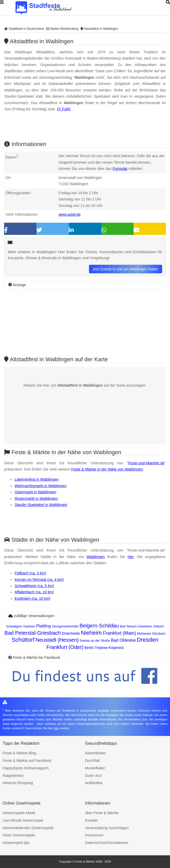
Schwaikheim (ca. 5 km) (34, 586)
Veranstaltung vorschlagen (107, 828)
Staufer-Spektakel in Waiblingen (41, 505)
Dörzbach (159, 634)
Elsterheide (71, 633)
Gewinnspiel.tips (16, 843)
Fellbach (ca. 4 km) (30, 573)
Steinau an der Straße (95, 641)
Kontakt (91, 820)
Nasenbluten (95, 753)
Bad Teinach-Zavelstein (136, 626)
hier (131, 557)
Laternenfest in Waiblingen (36, 479)
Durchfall (92, 761)
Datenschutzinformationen (107, 843)
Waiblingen (96, 557)
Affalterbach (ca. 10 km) (34, 592)
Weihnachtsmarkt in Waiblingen (40, 486)
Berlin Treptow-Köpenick (104, 648)
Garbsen (29, 626)
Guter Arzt (93, 776)
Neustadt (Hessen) (57, 640)
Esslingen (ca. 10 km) (32, 598)
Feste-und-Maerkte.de (146, 463)
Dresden (148, 640)
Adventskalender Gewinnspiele (28, 828)
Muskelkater (95, 768)
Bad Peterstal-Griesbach (33, 633)
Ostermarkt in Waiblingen (35, 492)
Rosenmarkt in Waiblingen (36, 498)
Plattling (44, 626)
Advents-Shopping (18, 783)
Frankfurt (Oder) (65, 647)
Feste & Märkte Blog (19, 753)
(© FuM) (64, 109)
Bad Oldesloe (123, 640)
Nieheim (91, 633)
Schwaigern (14, 626)
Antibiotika (94, 783)
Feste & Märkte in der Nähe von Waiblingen (107, 469)
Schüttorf (23, 640)
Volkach (159, 626)
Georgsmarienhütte (65, 626)
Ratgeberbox (13, 776)
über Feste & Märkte (102, 813)
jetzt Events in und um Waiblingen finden (126, 269)
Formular (120, 169)
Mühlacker (144, 634)
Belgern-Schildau (99, 626)
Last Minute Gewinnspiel (23, 820)
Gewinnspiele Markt (19, 813)
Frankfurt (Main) (119, 633)
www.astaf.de (69, 214)
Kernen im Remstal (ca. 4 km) (39, 580)
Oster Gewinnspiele (19, 835)
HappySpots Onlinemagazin (26, 768)
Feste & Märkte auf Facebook (27, 761)
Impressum (94, 835)
